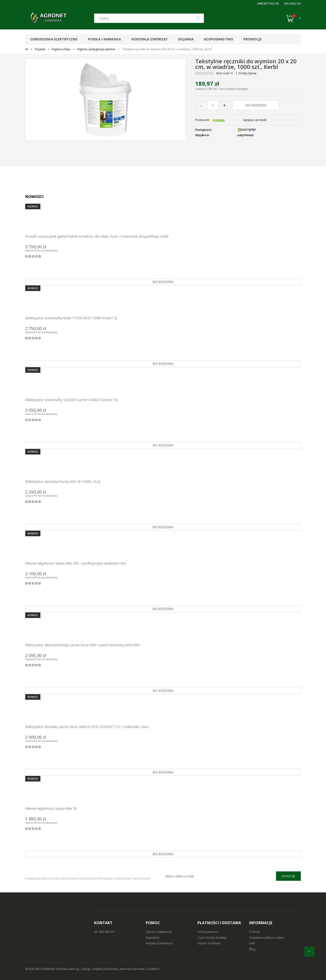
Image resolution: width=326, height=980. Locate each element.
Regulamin (153, 938)
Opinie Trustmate (209, 943)
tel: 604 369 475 (105, 932)
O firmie (255, 932)
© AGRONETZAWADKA (41, 969)
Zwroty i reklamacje (159, 932)
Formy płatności (208, 932)
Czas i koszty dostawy (212, 938)
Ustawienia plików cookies (267, 938)
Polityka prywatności (159, 943)
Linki (252, 943)
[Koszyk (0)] (293, 18)
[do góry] (309, 952)
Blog (252, 949)
